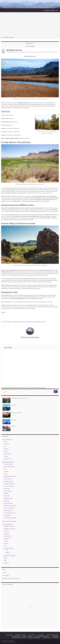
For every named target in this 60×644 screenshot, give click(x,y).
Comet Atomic (32, 635)
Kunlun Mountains (8, 503)
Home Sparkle (55, 636)
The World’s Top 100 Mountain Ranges (19, 398)
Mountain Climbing (9, 548)
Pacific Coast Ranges (9, 508)
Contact (4, 572)
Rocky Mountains (8, 510)
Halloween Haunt (16, 636)
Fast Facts (29, 52)
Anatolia (6, 471)
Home (3, 37)
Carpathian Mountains (9, 484)
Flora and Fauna (35, 52)
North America (51, 52)
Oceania (6, 456)
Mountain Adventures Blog (9, 521)
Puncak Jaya (14, 405)
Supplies (8, 552)
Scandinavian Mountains (10, 513)
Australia (6, 449)
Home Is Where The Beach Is (42, 636)
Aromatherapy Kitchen (21, 635)
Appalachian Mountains (10, 476)
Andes (6, 474)
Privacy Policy (6, 575)
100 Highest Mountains (10, 529)
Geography (7, 538)
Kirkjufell (13, 426)
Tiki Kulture (55, 638)
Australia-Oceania (8, 481)
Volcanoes (7, 563)
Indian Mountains (8, 498)
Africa (5, 442)
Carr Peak (31, 43)
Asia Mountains (8, 479)
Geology (6, 541)
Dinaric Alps (7, 489)
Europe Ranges (8, 491)
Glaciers (6, 543)
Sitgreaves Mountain (24, 138)
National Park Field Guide (34, 638)
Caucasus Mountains (9, 486)
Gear (7, 550)
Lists (5, 546)
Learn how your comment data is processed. (34, 388)
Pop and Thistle (46, 638)
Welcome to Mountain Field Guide (11, 578)
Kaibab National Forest (41, 322)
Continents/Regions (22, 52)
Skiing (5, 558)
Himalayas (6, 493)
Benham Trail (11, 322)
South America (8, 459)
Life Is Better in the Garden (19, 638)
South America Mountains (10, 518)
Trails (56, 52)
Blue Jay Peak (29, 46)
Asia (5, 446)
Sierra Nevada (7, 515)
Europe (6, 451)
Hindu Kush (7, 496)
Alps (5, 469)
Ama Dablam (14, 420)
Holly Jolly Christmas (28, 636)
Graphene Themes (12, 642)
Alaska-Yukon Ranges (9, 467)
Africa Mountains (8, 464)
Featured (6, 534)
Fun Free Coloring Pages (52, 635)
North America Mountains (10, 506)
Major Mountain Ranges (8, 462)
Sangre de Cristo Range (16, 413)
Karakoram (7, 501)
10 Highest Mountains (9, 526)
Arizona (5, 322)
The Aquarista (9, 635)
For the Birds (41, 635)
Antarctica (7, 444)
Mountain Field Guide (49, 10)
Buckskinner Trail (30, 322)
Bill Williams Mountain (20, 322)
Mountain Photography (10, 556)
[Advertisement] (30, 25)
